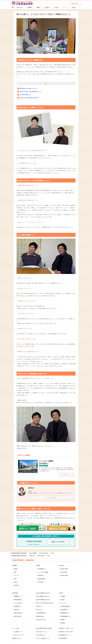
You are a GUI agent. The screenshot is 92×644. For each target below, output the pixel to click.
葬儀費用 (30, 7)
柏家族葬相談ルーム (65, 613)
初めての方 (19, 7)
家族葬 (16, 569)
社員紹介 (63, 600)
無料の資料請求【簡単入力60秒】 (44, 628)
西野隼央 (31, 488)
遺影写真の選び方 (18, 613)
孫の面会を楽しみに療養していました (28, 88)
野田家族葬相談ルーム (66, 616)
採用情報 (63, 623)
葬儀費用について (18, 596)
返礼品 (16, 582)
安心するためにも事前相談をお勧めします (29, 98)
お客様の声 (47, 7)
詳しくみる (68, 475)
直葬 (15, 572)
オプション (17, 575)
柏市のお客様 (64, 572)
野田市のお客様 (64, 575)
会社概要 (63, 596)
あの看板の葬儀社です (66, 606)
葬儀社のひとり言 (17, 638)
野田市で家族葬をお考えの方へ (44, 600)
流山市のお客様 (64, 569)
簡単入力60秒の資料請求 (60, 542)
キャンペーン (64, 603)
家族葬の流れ (17, 606)
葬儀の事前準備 (18, 600)
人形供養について (18, 632)
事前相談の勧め (40, 616)
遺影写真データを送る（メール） (67, 628)
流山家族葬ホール (42, 569)
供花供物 (16, 585)
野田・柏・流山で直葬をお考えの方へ (45, 603)
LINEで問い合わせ (41, 635)
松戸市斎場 (41, 582)
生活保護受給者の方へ (42, 613)
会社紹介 (74, 7)
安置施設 (63, 620)
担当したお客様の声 (60, 497)
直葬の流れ (17, 610)
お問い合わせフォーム (42, 632)
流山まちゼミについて (19, 635)
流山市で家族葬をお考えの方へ (44, 593)
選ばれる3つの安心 (41, 620)
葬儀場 (38, 7)
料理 (15, 579)
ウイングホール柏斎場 (43, 572)
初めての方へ (40, 610)
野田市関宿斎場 (42, 579)
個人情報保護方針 (63, 638)
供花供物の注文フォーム (65, 635)
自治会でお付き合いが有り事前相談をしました (30, 91)
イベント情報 (16, 628)
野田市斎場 (41, 575)
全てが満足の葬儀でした (25, 95)
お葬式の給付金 (18, 616)
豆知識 (56, 7)
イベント (65, 7)
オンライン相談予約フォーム (43, 638)
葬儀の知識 (15, 593)
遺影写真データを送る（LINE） (66, 632)
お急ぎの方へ (40, 606)
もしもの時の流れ (18, 603)
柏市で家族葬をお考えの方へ (43, 596)
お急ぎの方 (75, 3)
